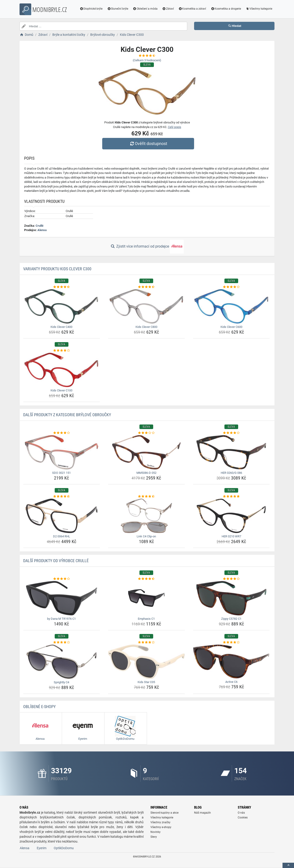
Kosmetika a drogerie (226, 9)
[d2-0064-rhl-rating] (62, 497)
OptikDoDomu (64, 848)
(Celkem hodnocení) (147, 60)
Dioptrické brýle (91, 9)
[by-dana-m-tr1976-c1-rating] (62, 579)
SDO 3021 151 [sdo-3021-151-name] (61, 473)
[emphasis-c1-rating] (146, 579)
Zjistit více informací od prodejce (147, 247)
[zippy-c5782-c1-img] (231, 598)
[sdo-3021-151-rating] (62, 433)
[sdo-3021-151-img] (62, 452)
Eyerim (42, 848)
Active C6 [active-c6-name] (231, 682)
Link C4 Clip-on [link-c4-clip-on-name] (146, 536)
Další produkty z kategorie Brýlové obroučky (67, 415)
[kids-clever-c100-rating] (62, 351)
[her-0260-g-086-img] (231, 452)
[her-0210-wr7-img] (231, 516)
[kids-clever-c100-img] (62, 370)
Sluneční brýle (118, 9)
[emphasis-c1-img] (146, 598)
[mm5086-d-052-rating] (146, 433)
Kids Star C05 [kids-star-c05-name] (146, 682)
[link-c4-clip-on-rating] (146, 497)
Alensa (42, 230)
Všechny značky (160, 822)
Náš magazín (202, 813)
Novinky (155, 832)
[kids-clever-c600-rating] (231, 287)
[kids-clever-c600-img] (231, 306)
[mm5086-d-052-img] (146, 452)
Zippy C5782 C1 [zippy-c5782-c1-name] (231, 619)
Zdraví (168, 9)
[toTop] (288, 865)
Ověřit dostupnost (148, 144)
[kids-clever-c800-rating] (146, 287)
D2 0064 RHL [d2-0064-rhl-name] (62, 536)
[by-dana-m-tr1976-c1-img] (62, 598)
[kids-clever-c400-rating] (62, 287)
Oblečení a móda (145, 9)
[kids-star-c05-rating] (146, 642)
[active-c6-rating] (231, 642)
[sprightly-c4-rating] (62, 642)
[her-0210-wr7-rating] (231, 497)
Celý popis (175, 127)
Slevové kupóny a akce (164, 813)
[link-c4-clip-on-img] (146, 516)
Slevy (154, 837)
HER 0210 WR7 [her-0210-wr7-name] (231, 536)
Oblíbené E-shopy (39, 707)
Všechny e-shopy (161, 827)
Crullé (40, 226)
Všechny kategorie (259, 9)
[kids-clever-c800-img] (146, 306)
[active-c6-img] (231, 661)
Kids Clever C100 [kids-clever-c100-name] (61, 390)
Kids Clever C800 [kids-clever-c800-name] (146, 327)
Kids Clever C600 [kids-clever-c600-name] (231, 327)
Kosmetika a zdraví (192, 9)
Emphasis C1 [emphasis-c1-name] (146, 619)
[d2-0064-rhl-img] (62, 516)
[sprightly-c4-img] (62, 662)
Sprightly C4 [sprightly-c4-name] (61, 682)
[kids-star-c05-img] (146, 662)
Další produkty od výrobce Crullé (56, 561)
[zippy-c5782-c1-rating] (231, 579)
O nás (241, 813)
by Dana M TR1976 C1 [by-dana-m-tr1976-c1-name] (61, 619)
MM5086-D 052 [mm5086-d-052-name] (146, 473)
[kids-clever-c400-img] (62, 306)
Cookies (243, 818)
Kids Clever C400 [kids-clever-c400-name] (61, 327)
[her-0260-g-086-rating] (231, 433)
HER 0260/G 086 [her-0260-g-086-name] (231, 473)
